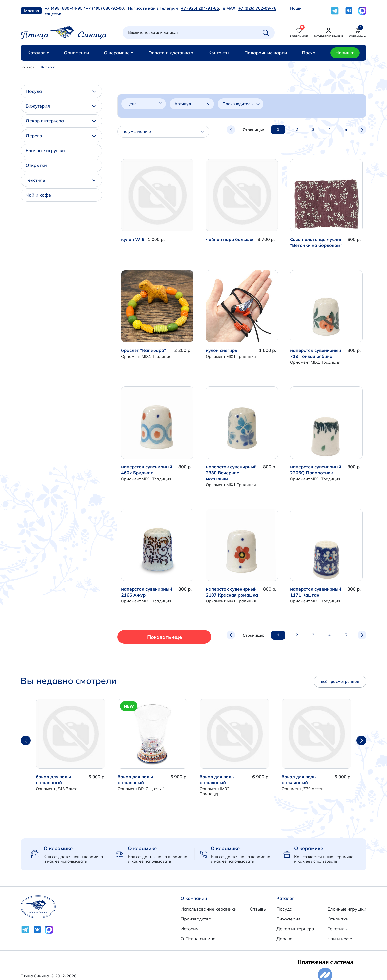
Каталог (38, 53)
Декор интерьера (61, 121)
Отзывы (258, 909)
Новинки (345, 53)
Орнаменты (77, 53)
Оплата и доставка (171, 53)
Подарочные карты (266, 53)
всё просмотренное (340, 681)
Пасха (309, 53)
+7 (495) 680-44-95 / (65, 8)
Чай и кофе (38, 195)
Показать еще (153, 637)
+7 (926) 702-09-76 (257, 8)
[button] (361, 740)
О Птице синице (198, 939)
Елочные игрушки (45, 150)
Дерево (61, 136)
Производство (196, 919)
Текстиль (61, 180)
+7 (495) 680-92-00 (105, 8)
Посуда (61, 91)
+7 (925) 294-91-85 (200, 8)
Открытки (36, 165)
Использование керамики (209, 909)
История (190, 929)
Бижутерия (61, 106)
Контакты (219, 53)
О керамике (119, 53)
